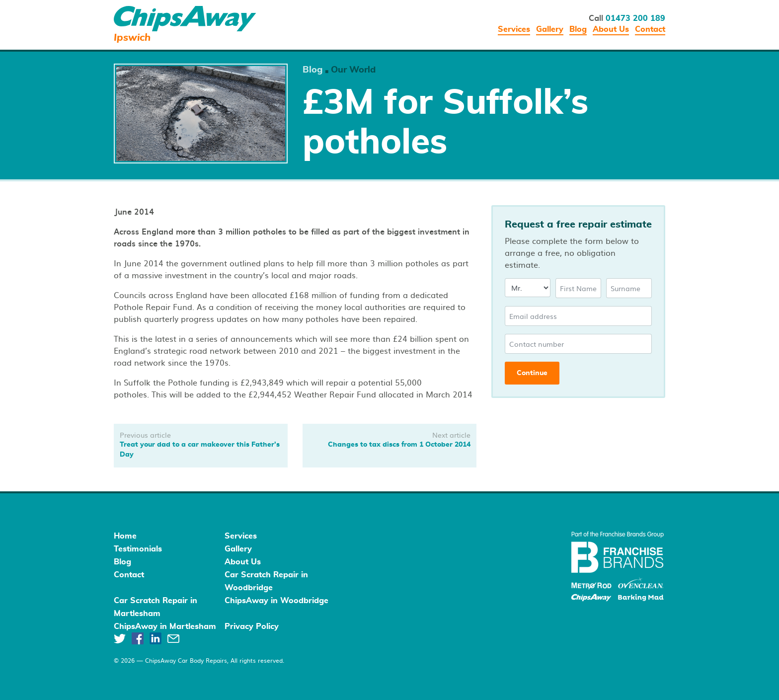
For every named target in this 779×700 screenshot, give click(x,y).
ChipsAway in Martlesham (165, 626)
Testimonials (138, 549)
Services (514, 29)
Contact (650, 29)
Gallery (550, 29)
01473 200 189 (635, 18)
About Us (611, 29)
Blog (578, 29)
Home (125, 536)
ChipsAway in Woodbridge (276, 601)
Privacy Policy (252, 626)
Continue (532, 373)
